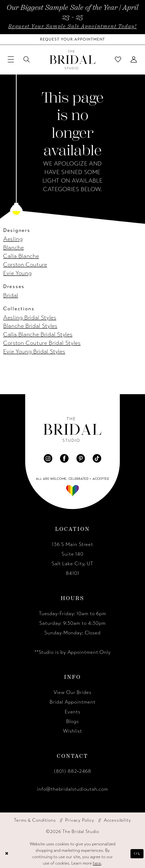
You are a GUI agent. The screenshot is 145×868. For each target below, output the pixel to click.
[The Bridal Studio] (72, 60)
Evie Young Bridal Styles (34, 352)
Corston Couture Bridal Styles (42, 343)
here (97, 863)
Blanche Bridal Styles (30, 326)
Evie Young (17, 273)
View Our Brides (72, 692)
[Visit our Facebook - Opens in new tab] (64, 458)
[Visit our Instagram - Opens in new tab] (48, 458)
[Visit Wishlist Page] (118, 60)
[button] (11, 60)
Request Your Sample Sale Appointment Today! (72, 26)
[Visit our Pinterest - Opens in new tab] (81, 458)
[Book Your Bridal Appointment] (72, 39)
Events (72, 712)
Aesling (13, 239)
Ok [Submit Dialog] (137, 853)
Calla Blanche (21, 256)
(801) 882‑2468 (73, 771)
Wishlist (72, 731)
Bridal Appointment (72, 702)
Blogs (72, 721)
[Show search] (27, 60)
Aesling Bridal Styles (30, 318)
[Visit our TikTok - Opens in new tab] (97, 458)
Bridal (11, 295)
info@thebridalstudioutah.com (72, 789)
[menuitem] (11, 60)
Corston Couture (25, 265)
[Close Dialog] (7, 854)
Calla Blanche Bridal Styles (38, 334)
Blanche (13, 248)
